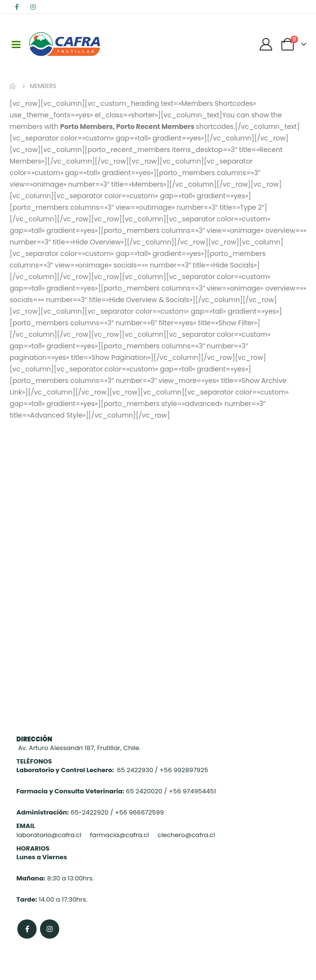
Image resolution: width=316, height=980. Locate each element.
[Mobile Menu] (16, 44)
